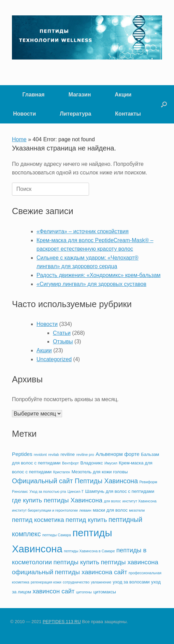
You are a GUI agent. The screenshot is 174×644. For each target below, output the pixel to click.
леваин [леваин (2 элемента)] (85, 510)
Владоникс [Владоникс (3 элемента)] (91, 463)
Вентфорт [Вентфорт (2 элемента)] (70, 463)
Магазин (80, 95)
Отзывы (63, 341)
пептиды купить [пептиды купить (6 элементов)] (76, 562)
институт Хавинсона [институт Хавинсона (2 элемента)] (140, 501)
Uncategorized (54, 359)
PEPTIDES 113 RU (62, 622)
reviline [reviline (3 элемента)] (68, 454)
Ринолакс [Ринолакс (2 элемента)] (20, 491)
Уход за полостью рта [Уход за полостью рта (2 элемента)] (48, 491)
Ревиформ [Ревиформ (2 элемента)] (148, 482)
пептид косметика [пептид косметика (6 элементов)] (38, 520)
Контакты (128, 114)
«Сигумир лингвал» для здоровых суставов (91, 284)
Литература (75, 114)
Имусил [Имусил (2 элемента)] (111, 463)
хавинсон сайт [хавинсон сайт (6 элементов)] (53, 591)
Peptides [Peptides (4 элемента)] (22, 454)
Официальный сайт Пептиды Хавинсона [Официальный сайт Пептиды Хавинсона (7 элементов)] (75, 481)
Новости (24, 114)
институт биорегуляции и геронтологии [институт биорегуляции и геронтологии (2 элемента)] (45, 510)
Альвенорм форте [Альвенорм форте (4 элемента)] (118, 454)
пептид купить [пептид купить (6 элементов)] (86, 520)
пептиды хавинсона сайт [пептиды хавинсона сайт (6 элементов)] (91, 572)
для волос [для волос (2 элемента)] (112, 501)
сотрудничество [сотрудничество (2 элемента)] (76, 582)
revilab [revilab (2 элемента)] (53, 455)
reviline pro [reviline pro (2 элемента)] (85, 455)
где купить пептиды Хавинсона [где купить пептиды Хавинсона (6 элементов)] (57, 500)
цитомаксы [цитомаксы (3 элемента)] (105, 592)
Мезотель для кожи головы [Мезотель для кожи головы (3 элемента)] (100, 472)
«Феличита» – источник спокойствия (83, 231)
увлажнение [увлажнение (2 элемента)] (101, 582)
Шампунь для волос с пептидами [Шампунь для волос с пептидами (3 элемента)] (120, 491)
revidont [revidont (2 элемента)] (40, 455)
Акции (123, 95)
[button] (164, 104)
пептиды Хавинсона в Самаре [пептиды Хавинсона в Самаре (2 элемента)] (89, 551)
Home (19, 139)
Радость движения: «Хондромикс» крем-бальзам (99, 275)
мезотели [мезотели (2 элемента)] (137, 510)
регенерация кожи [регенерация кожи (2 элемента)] (46, 582)
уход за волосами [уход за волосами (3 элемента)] (131, 582)
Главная (34, 95)
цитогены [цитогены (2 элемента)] (84, 592)
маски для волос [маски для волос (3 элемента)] (110, 510)
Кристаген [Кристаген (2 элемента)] (62, 472)
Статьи (62, 333)
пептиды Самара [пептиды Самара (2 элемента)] (57, 535)
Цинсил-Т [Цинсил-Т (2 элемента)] (76, 491)
